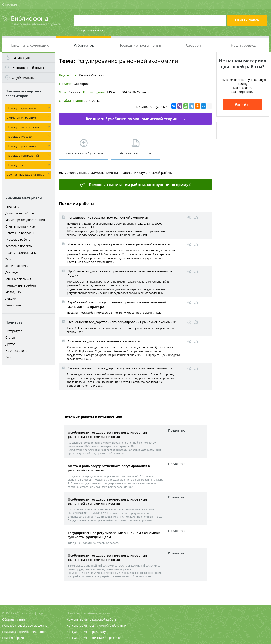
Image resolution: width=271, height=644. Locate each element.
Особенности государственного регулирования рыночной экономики (122, 322)
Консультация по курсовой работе (91, 619)
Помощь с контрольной (23, 156)
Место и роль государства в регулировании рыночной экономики (119, 244)
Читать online (196, 218)
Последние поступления (140, 45)
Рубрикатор (84, 45)
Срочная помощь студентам (26, 175)
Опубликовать (23, 77)
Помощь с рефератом (21, 146)
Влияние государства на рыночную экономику (104, 341)
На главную (21, 58)
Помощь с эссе (17, 165)
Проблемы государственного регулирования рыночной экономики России (120, 273)
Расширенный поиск (89, 30)
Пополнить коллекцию (29, 45)
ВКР (123, 625)
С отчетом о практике (21, 117)
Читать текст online (135, 153)
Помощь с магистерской (23, 127)
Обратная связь (14, 619)
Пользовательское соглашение (25, 625)
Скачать (143, 92)
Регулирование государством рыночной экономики (108, 217)
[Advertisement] (28, 434)
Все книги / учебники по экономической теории (132, 119)
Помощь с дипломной (22, 108)
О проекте (10, 4)
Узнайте (243, 105)
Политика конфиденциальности (25, 632)
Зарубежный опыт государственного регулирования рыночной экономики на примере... (117, 304)
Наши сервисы (244, 45)
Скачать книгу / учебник (84, 153)
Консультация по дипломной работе (93, 625)
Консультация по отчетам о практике (94, 638)
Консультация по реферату (86, 632)
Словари (193, 45)
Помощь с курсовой (20, 137)
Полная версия (13, 638)
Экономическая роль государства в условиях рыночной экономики (120, 368)
